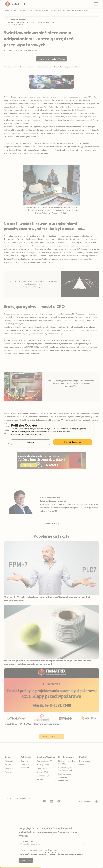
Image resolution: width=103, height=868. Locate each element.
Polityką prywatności (34, 434)
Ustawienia (31, 442)
